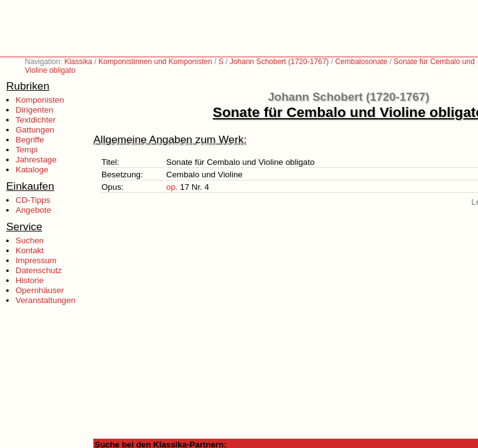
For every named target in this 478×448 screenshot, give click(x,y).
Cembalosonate (361, 62)
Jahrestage (36, 160)
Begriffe (30, 140)
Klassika (78, 62)
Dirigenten (35, 110)
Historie (30, 280)
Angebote (33, 210)
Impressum (36, 260)
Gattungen (35, 130)
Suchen (30, 240)
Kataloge (32, 170)
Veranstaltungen (45, 300)
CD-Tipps (33, 200)
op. (172, 187)
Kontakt (30, 250)
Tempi (27, 150)
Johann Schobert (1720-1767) (279, 62)
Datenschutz (39, 270)
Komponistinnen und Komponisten (155, 62)
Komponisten (40, 100)
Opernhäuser (40, 290)
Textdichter (35, 120)
